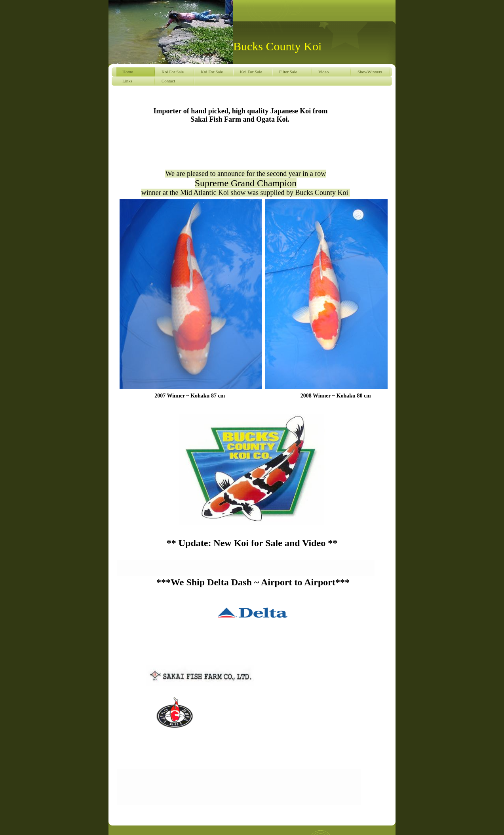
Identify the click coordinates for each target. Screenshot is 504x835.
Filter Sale (288, 72)
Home (128, 72)
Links (127, 81)
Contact (168, 81)
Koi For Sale (173, 72)
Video (323, 72)
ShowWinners (370, 72)
